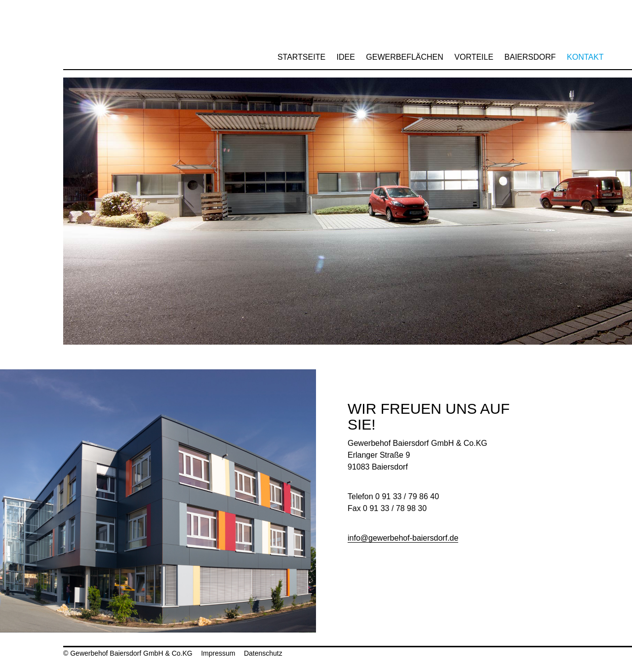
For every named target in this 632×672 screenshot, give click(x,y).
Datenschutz (263, 653)
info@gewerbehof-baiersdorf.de (403, 538)
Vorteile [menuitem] (474, 57)
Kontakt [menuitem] (585, 57)
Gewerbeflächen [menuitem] (404, 57)
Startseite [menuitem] (301, 57)
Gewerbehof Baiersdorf (92, 35)
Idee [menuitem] (346, 57)
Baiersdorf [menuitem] (530, 57)
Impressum (218, 653)
